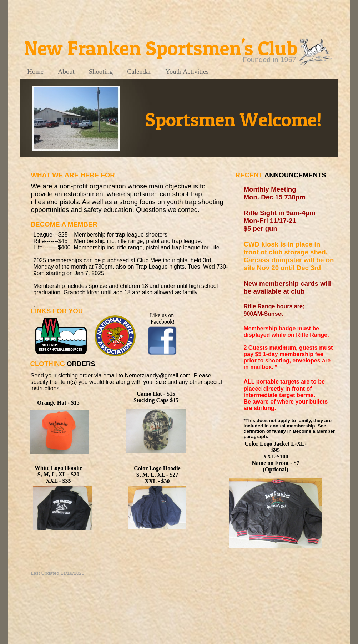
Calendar (139, 72)
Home (36, 72)
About (66, 72)
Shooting (101, 72)
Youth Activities (187, 72)
